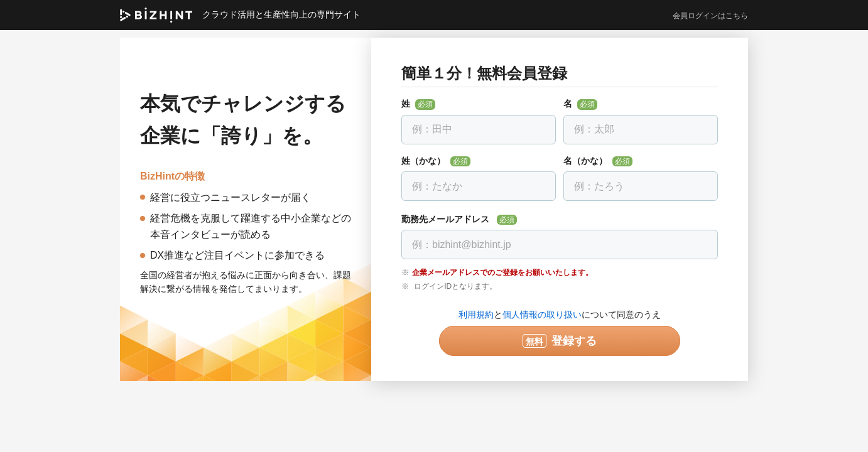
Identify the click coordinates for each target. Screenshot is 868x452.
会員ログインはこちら (710, 16)
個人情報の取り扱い (542, 315)
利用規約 (476, 315)
